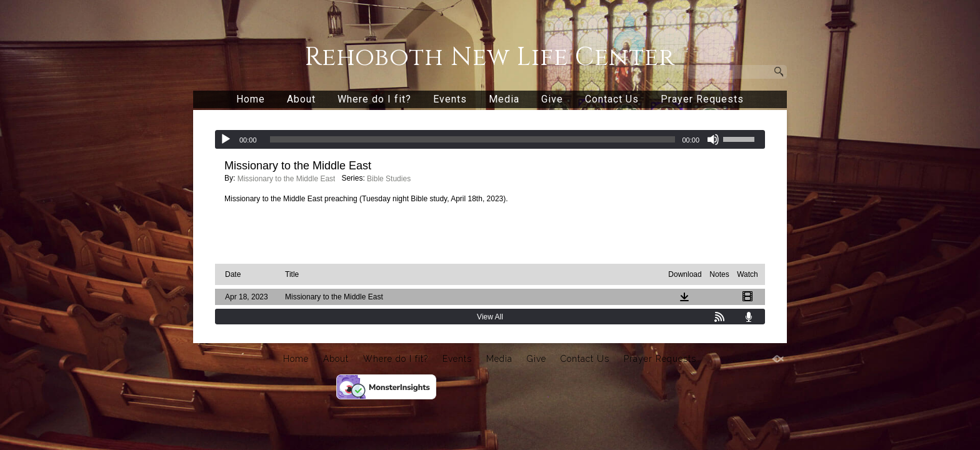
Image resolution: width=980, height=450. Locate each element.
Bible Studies (389, 179)
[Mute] (713, 139)
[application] (490, 139)
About (301, 99)
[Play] (226, 139)
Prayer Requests (702, 99)
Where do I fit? (374, 99)
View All (490, 317)
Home (251, 99)
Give (552, 99)
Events (450, 99)
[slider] (473, 139)
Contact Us (612, 99)
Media (504, 99)
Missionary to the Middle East (287, 179)
